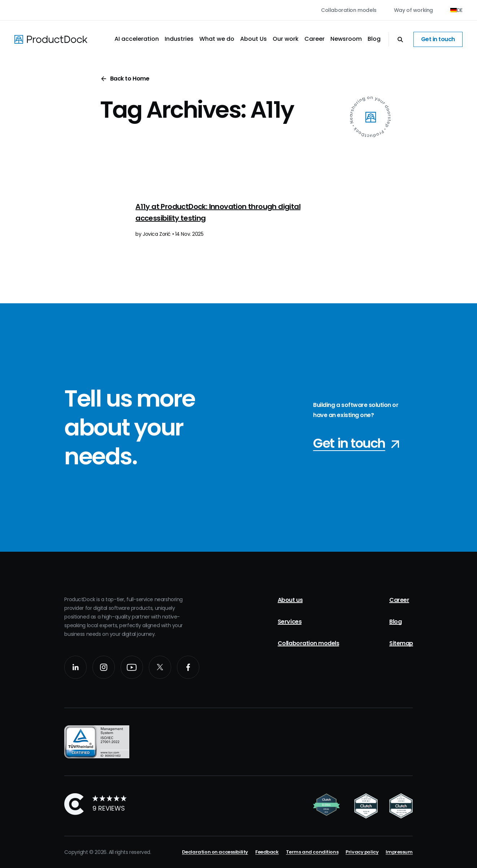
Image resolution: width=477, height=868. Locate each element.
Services (290, 622)
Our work (286, 39)
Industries (179, 39)
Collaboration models (349, 10)
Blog (374, 39)
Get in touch (438, 39)
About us (290, 600)
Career (315, 39)
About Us (253, 39)
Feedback (267, 852)
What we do (217, 39)
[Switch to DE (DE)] (456, 10)
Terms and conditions (312, 852)
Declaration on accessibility (215, 852)
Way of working (413, 10)
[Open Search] (397, 39)
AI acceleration (137, 39)
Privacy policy (362, 852)
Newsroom (346, 39)
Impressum (399, 852)
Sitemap (401, 643)
